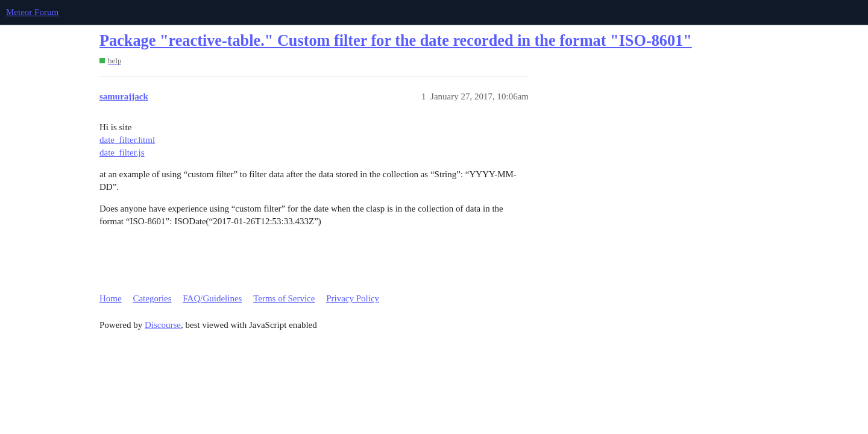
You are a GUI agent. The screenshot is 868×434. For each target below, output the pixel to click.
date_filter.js (122, 153)
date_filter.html (127, 140)
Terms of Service (284, 298)
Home (111, 298)
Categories (152, 298)
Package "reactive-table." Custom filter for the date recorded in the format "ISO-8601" (396, 41)
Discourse (163, 325)
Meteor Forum (32, 12)
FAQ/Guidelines (212, 298)
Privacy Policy (353, 298)
